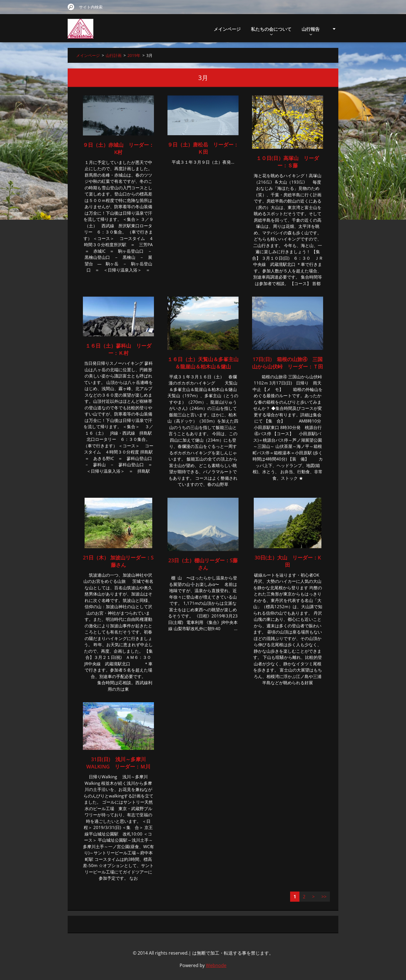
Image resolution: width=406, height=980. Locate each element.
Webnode (216, 965)
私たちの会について (271, 31)
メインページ (227, 29)
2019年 (134, 55)
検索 (71, 7)
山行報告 (311, 31)
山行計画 (114, 55)
